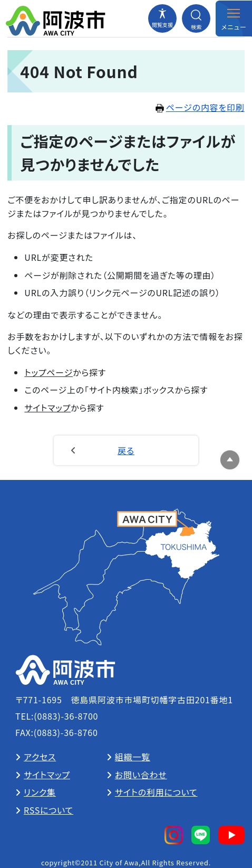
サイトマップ (47, 408)
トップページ (49, 372)
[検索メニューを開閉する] (196, 18)
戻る (126, 450)
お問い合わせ (141, 775)
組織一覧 (133, 757)
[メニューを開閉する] (234, 18)
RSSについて (49, 810)
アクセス (40, 757)
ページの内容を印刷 (200, 107)
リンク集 (40, 792)
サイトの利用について (156, 792)
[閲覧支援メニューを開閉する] (162, 18)
